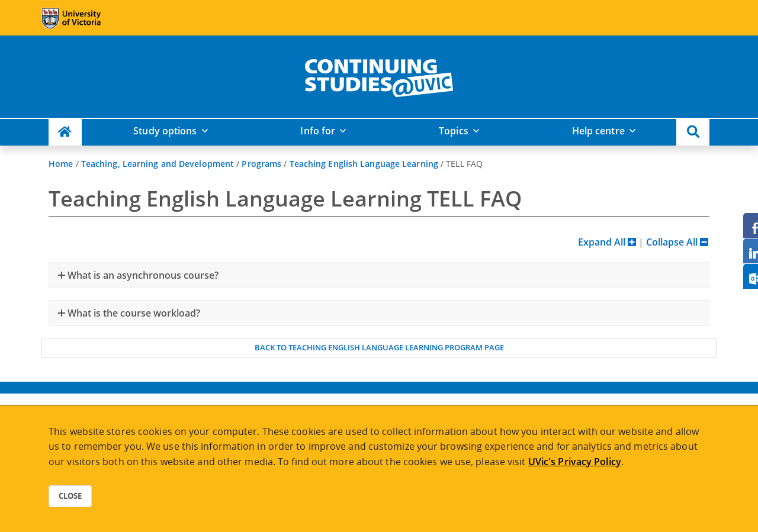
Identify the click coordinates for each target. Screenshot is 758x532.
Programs (261, 164)
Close (70, 496)
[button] (693, 132)
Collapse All (677, 242)
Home (61, 164)
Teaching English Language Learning (364, 164)
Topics (454, 131)
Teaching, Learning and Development (158, 164)
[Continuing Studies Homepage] (65, 132)
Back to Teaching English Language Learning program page (379, 347)
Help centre (598, 131)
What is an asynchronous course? (142, 275)
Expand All (607, 242)
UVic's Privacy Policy (575, 462)
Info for (318, 131)
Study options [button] (165, 131)
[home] (379, 76)
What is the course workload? (133, 313)
